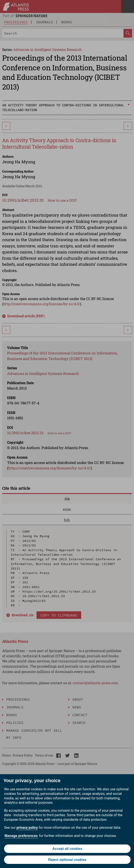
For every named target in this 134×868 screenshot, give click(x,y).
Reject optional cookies (67, 860)
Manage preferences (21, 836)
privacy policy (27, 828)
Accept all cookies (67, 849)
